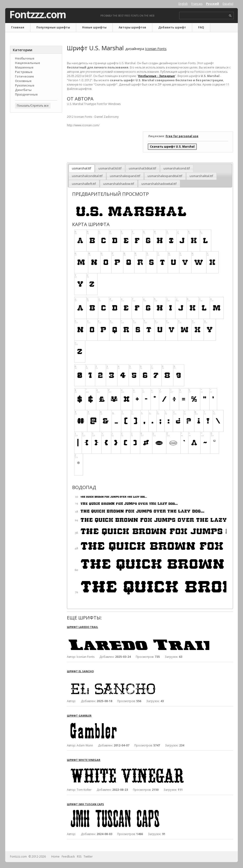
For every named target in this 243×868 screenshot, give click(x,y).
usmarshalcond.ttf (177, 168)
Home (55, 857)
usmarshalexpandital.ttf (165, 176)
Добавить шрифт (172, 27)
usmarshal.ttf (82, 168)
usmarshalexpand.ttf (125, 176)
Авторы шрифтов (132, 27)
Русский (213, 4)
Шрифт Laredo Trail (82, 627)
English (183, 4)
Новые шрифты (94, 27)
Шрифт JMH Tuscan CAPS (85, 804)
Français (197, 4)
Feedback (68, 857)
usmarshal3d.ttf (110, 168)
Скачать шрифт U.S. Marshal (172, 147)
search (230, 16)
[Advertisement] (36, 192)
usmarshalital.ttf (201, 176)
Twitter (88, 857)
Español (228, 4)
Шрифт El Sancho (80, 671)
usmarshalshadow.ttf (119, 184)
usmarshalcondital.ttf (87, 176)
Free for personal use (182, 136)
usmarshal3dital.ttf (143, 168)
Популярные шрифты (53, 27)
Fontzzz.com (38, 14)
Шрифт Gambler (79, 716)
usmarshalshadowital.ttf (159, 184)
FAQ (201, 27)
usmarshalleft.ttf (84, 184)
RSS (79, 857)
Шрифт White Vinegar (84, 760)
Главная (18, 27)
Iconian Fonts (156, 49)
